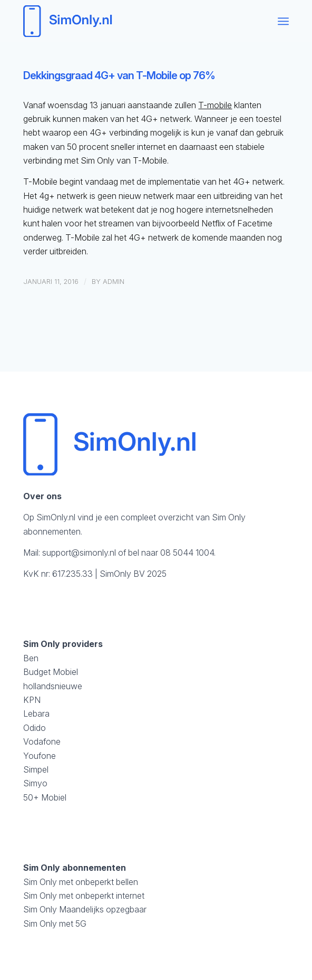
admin (114, 281)
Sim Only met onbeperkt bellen (81, 882)
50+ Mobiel (45, 797)
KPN (32, 700)
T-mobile (215, 105)
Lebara (36, 713)
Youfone (40, 756)
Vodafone (42, 741)
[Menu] (283, 21)
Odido (35, 728)
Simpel (36, 769)
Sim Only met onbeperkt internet (84, 896)
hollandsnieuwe (53, 686)
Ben (31, 658)
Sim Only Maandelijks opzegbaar (85, 909)
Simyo (35, 783)
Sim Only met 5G (55, 924)
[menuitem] (283, 21)
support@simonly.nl (79, 553)
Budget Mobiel (51, 672)
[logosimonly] (129, 21)
